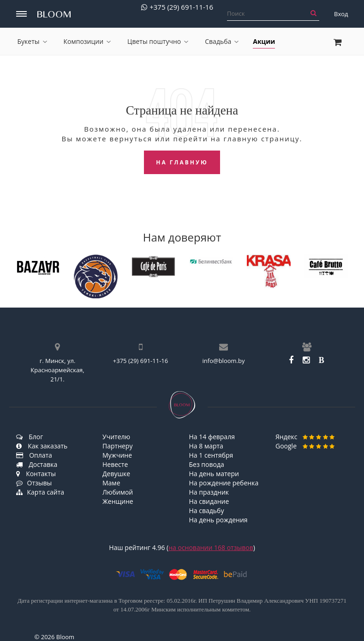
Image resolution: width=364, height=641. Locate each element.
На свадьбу (207, 511)
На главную (182, 162)
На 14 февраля (212, 437)
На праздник (209, 492)
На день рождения (218, 520)
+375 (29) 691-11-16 (177, 7)
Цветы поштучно (158, 41)
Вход (341, 14)
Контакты (36, 474)
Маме (111, 483)
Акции (264, 41)
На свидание (209, 501)
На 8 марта (206, 446)
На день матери (214, 474)
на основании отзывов (211, 547)
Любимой (118, 492)
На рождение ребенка (224, 483)
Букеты (32, 41)
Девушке (116, 474)
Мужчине (117, 455)
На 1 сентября (211, 455)
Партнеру (117, 446)
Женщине (118, 501)
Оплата (34, 455)
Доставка (37, 464)
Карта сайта (40, 492)
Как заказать (42, 446)
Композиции (87, 41)
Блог (30, 437)
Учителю (116, 437)
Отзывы (34, 483)
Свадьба (222, 41)
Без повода (207, 464)
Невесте (115, 464)
